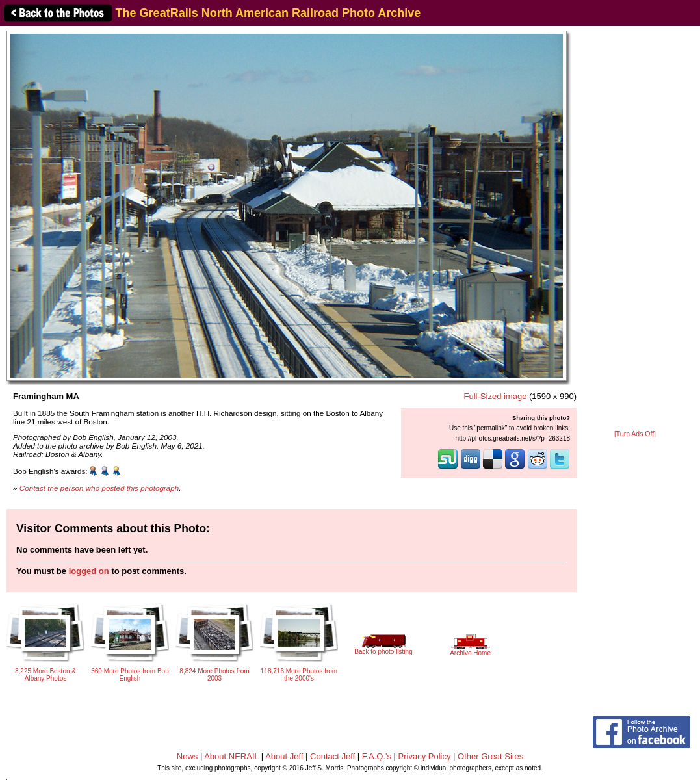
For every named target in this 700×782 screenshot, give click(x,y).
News (188, 756)
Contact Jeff (332, 756)
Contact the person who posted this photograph (99, 488)
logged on (89, 571)
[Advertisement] (635, 229)
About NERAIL (231, 756)
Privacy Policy (425, 756)
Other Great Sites (490, 756)
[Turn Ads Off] (635, 434)
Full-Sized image (496, 396)
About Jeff (284, 756)
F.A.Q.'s (377, 756)
